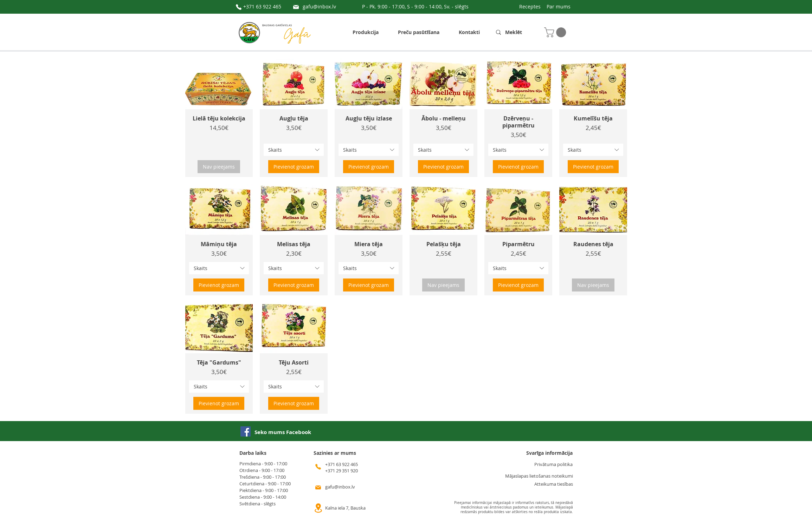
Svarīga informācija (549, 453)
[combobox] (294, 150)
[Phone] (239, 7)
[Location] (318, 508)
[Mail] (296, 7)
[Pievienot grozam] (294, 167)
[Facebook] (246, 431)
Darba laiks (253, 453)
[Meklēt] (516, 32)
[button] (556, 32)
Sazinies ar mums (335, 453)
